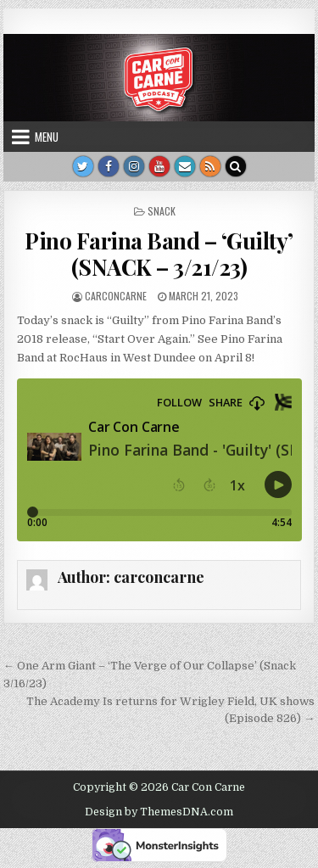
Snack (162, 211)
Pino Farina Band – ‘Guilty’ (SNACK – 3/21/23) (159, 254)
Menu (47, 137)
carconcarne (116, 296)
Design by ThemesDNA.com (159, 812)
